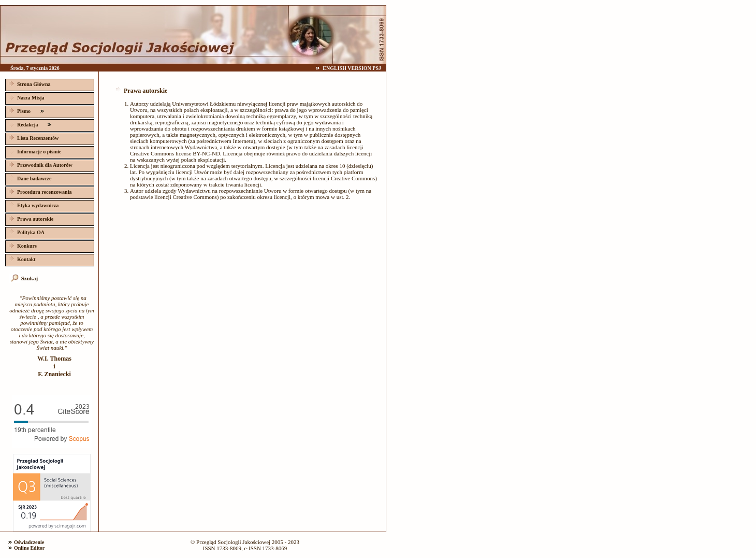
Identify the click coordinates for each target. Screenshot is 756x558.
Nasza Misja (26, 97)
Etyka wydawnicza (33, 204)
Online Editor (29, 548)
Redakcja (30, 124)
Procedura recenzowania (39, 191)
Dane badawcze (29, 177)
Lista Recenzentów (33, 137)
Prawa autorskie (30, 218)
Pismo (26, 110)
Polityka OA (26, 231)
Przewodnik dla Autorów (40, 164)
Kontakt (21, 258)
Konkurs (22, 245)
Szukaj (30, 278)
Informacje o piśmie (34, 151)
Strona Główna (29, 83)
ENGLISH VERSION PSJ (352, 68)
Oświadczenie (29, 542)
